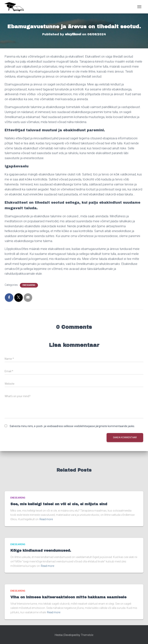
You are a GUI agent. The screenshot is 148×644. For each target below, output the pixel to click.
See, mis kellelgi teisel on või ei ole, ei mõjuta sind (59, 504)
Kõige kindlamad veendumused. (41, 551)
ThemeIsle (87, 635)
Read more (46, 519)
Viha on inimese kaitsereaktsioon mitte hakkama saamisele (68, 597)
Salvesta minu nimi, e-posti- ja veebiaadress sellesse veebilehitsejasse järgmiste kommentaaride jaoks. (72, 426)
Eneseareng (29, 285)
